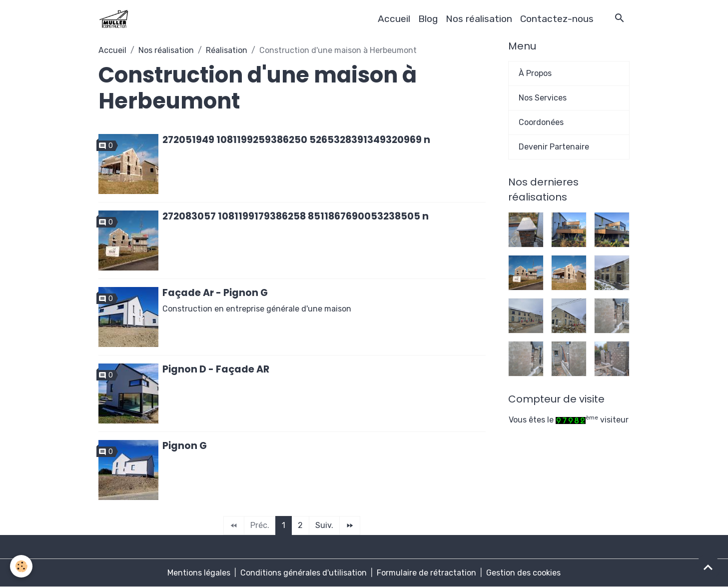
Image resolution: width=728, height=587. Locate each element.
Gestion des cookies (523, 573)
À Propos (535, 73)
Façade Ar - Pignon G (215, 293)
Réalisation (227, 50)
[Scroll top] (708, 567)
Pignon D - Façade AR (216, 369)
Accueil (394, 19)
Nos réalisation (479, 19)
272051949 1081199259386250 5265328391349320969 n (296, 140)
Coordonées (541, 122)
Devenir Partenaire (554, 147)
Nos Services (543, 98)
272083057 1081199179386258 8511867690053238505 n (296, 216)
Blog (428, 19)
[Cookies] (21, 566)
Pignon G (185, 446)
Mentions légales (199, 573)
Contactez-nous (557, 19)
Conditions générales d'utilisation (304, 573)
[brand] (115, 19)
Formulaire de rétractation (426, 573)
